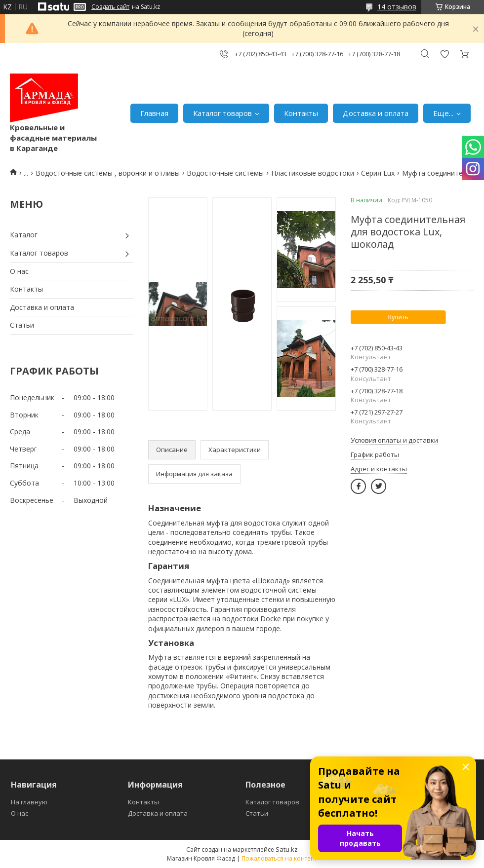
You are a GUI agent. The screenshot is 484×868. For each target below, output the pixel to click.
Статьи (22, 325)
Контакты (301, 113)
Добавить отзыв (444, 54)
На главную (29, 802)
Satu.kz (287, 849)
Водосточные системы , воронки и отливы (108, 173)
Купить (398, 317)
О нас (19, 271)
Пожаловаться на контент (279, 858)
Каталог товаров (222, 113)
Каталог (24, 235)
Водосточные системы (225, 173)
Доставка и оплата (376, 113)
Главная (154, 113)
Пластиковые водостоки (313, 173)
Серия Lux (378, 173)
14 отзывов (397, 7)
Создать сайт (110, 7)
